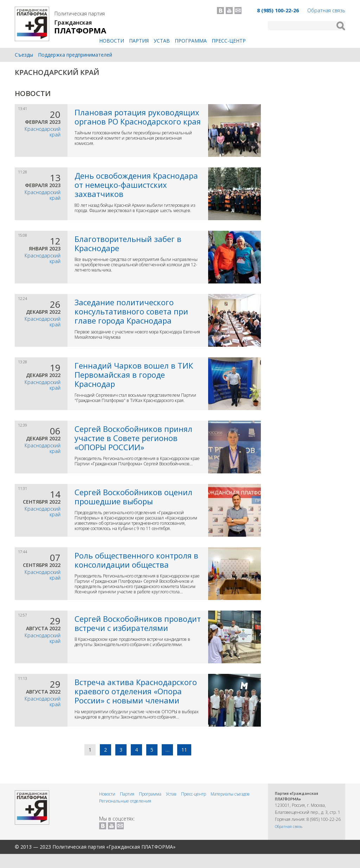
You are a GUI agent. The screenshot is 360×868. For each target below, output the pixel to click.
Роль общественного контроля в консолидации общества (136, 560)
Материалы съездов (230, 794)
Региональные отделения (125, 801)
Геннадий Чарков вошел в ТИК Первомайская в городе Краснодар (134, 375)
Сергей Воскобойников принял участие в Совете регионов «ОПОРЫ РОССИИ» (133, 438)
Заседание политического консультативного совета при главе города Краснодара (131, 311)
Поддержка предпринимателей (75, 55)
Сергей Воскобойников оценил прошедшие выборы (133, 497)
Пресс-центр (229, 41)
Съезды (24, 55)
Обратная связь (326, 10)
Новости (112, 41)
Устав (162, 41)
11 (184, 750)
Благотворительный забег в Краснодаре (128, 243)
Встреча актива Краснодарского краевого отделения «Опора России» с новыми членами (136, 691)
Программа (191, 41)
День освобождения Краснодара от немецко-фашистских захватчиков (136, 185)
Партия (139, 41)
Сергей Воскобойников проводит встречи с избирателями (138, 623)
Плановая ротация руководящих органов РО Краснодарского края (138, 117)
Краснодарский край (57, 72)
